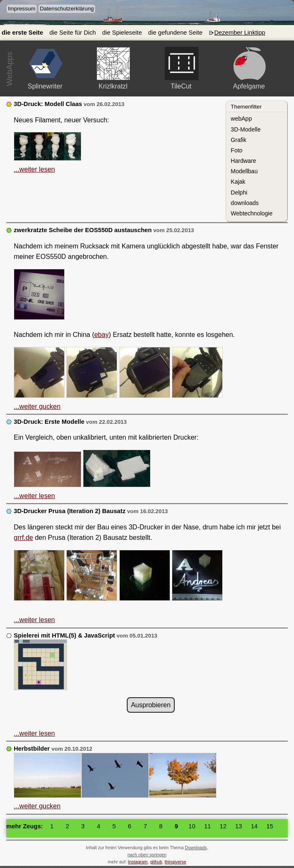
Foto (236, 150)
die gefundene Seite (175, 33)
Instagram (138, 862)
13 (239, 826)
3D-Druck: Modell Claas (48, 104)
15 (270, 826)
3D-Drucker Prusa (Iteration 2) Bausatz (70, 511)
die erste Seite (22, 33)
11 (207, 826)
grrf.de (23, 538)
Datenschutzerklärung (67, 9)
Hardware (243, 161)
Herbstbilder (33, 749)
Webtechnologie (251, 213)
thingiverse (176, 862)
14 (254, 826)
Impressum (22, 9)
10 (192, 826)
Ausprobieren (151, 705)
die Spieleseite (122, 33)
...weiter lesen (34, 169)
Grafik (238, 140)
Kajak (238, 182)
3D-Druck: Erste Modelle (49, 422)
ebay (102, 335)
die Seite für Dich (73, 33)
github (156, 862)
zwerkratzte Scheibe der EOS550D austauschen (83, 230)
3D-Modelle (246, 129)
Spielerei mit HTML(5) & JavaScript (64, 635)
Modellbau (244, 171)
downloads (245, 203)
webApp (241, 119)
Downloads (196, 848)
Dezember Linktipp (240, 33)
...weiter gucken (37, 406)
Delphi (239, 192)
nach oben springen (147, 855)
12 (223, 826)
